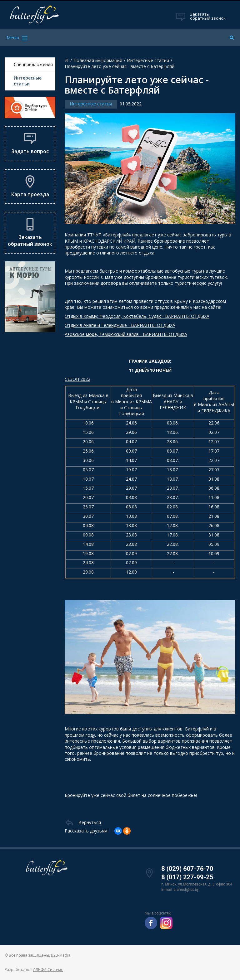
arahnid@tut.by (186, 890)
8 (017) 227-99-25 (187, 877)
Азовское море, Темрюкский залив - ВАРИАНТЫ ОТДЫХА (126, 334)
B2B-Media (61, 955)
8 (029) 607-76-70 (187, 869)
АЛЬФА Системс (48, 970)
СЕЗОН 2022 (77, 379)
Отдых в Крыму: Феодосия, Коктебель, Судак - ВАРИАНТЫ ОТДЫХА (137, 316)
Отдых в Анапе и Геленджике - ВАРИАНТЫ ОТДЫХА (120, 325)
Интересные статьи (28, 81)
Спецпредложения (33, 64)
